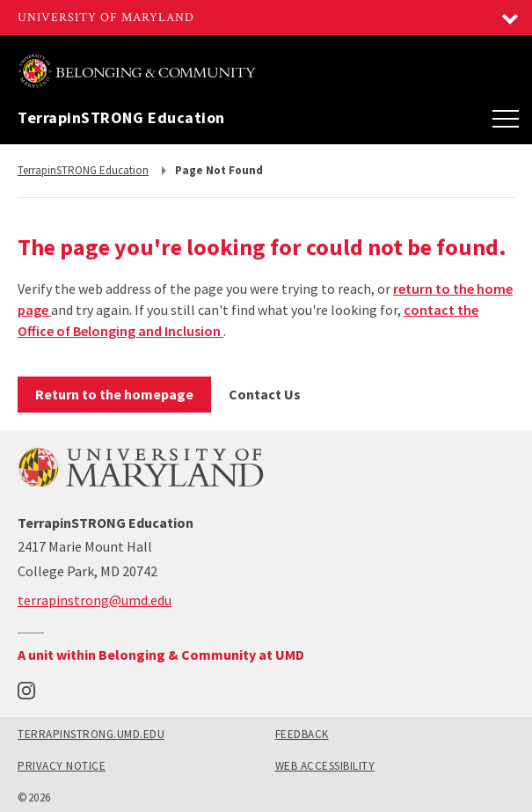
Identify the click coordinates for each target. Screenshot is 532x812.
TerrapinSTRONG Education (121, 118)
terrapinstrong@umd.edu (95, 600)
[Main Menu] (506, 118)
